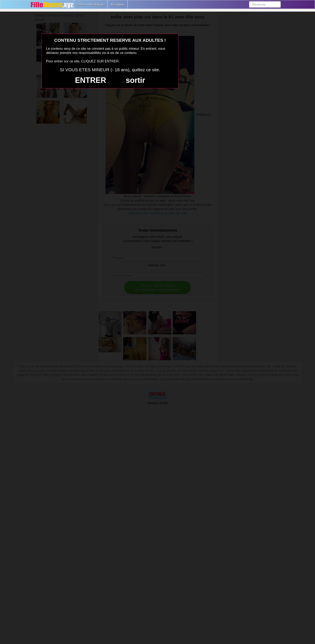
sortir (135, 80)
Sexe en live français (91, 4)
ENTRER (91, 80)
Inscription (117, 4)
